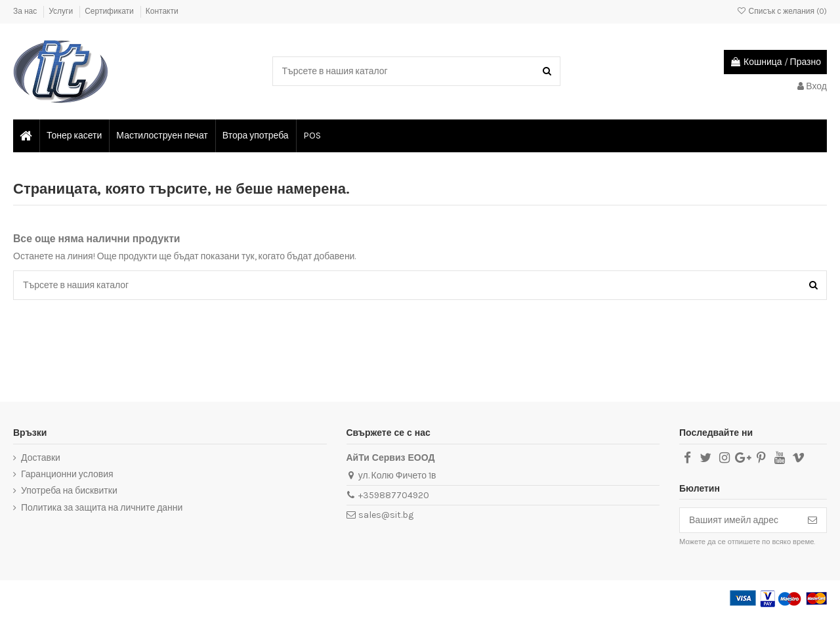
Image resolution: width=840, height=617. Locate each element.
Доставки (41, 458)
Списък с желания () (782, 11)
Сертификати (110, 11)
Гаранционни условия (67, 474)
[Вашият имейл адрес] (739, 521)
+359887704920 (394, 495)
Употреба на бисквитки (69, 491)
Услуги (62, 11)
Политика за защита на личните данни (102, 508)
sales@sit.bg (386, 515)
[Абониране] (812, 521)
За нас (26, 11)
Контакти (162, 11)
